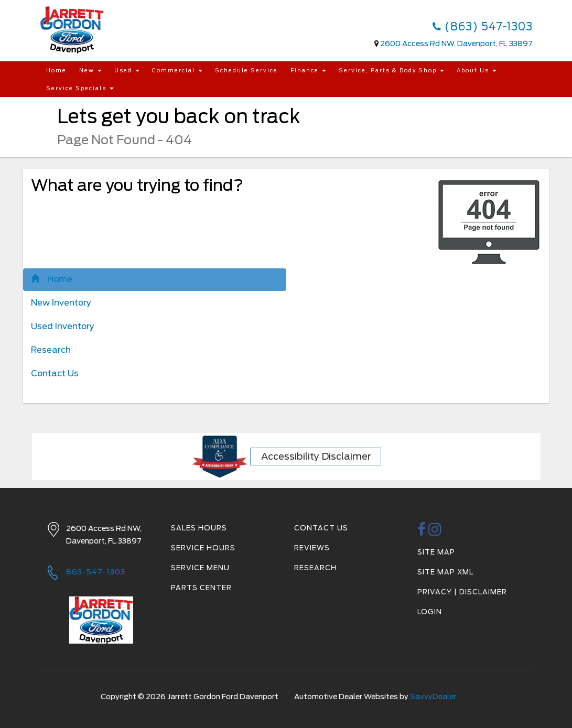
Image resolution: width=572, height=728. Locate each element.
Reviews (312, 548)
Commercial (177, 70)
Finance (308, 70)
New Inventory (61, 303)
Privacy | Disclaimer (462, 592)
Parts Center (201, 588)
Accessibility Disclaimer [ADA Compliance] (316, 456)
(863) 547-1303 (483, 27)
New (90, 70)
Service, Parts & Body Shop (391, 70)
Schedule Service (246, 70)
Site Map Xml (445, 572)
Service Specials (80, 88)
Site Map (436, 552)
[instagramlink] (435, 532)
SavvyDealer (433, 697)
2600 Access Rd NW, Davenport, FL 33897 (456, 44)
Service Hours (203, 548)
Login (430, 612)
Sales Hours (199, 528)
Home (56, 70)
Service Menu (200, 568)
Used (127, 70)
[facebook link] (422, 532)
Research (51, 350)
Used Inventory (63, 326)
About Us (477, 70)
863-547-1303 (96, 572)
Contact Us (55, 373)
